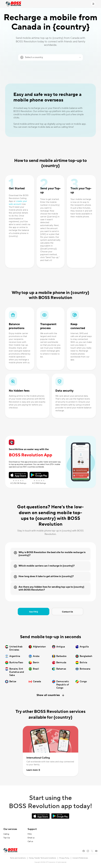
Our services (10, 829)
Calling (6, 834)
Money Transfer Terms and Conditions (42, 858)
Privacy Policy (64, 858)
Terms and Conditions (18, 858)
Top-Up (7, 838)
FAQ (30, 834)
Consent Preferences (80, 858)
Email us (31, 838)
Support (32, 829)
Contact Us (67, 612)
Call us (30, 841)
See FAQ (34, 612)
